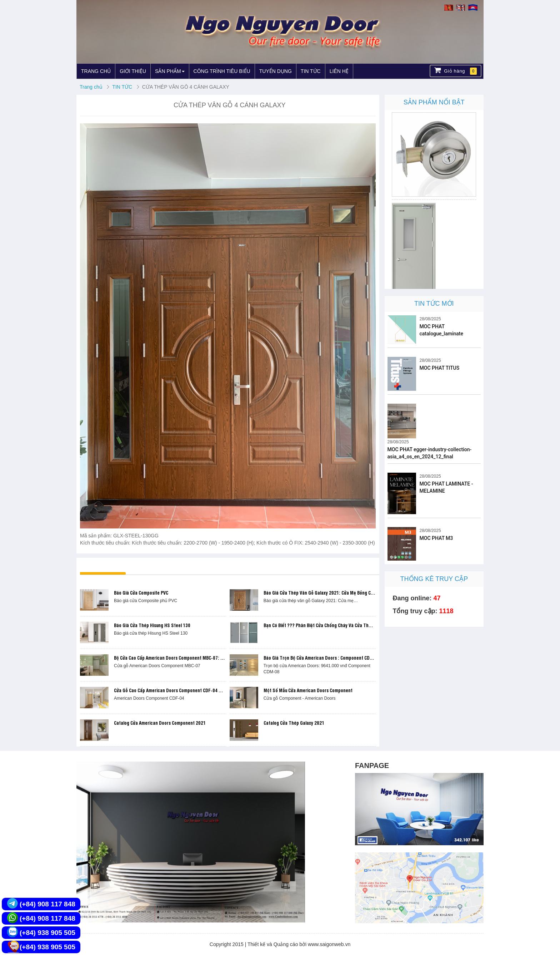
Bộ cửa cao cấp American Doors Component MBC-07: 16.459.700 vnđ (183, 658)
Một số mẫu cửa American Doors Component (308, 690)
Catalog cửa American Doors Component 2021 (160, 723)
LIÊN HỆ (339, 71)
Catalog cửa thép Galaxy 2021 (294, 723)
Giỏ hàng (456, 71)
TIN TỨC (311, 71)
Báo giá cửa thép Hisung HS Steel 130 (152, 625)
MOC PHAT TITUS (440, 368)
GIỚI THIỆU (133, 71)
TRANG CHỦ (96, 71)
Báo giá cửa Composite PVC (141, 592)
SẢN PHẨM (170, 71)
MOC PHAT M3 (436, 538)
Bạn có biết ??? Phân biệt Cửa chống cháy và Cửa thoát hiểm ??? (329, 625)
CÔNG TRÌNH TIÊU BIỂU (222, 71)
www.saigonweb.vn (329, 944)
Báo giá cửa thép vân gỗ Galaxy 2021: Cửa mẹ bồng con (320, 592)
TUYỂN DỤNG (276, 71)
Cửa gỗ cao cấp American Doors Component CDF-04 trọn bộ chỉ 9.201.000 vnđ (193, 690)
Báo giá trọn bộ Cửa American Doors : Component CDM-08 (322, 658)
